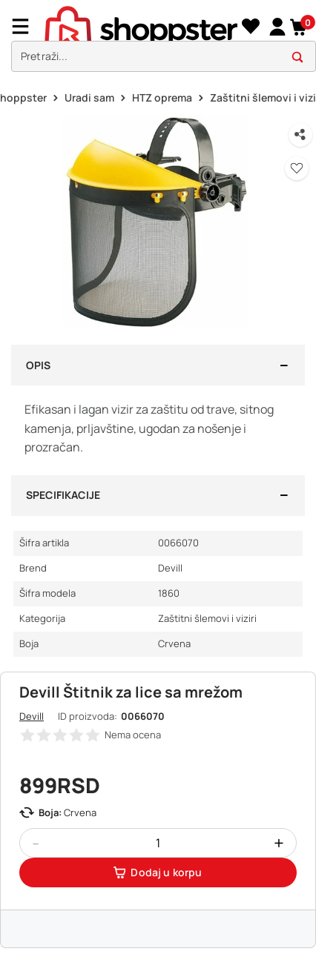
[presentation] (158, 40)
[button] (299, 27)
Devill (32, 716)
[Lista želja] (250, 27)
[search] (164, 57)
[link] (277, 26)
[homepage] (141, 26)
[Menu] (26, 26)
